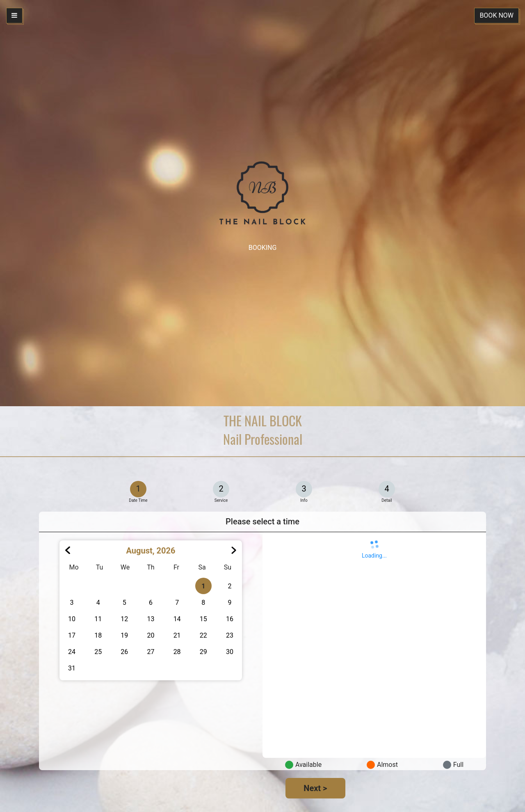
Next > (315, 788)
